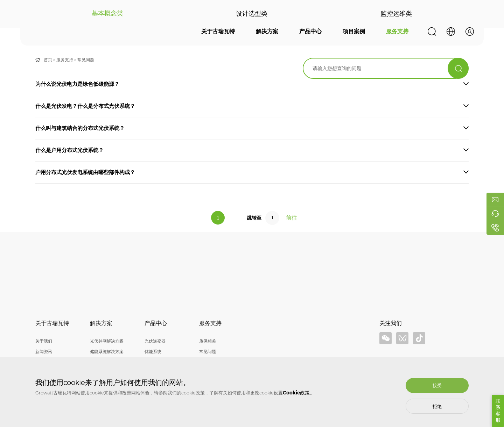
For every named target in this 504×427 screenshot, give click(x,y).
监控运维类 (397, 14)
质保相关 (208, 341)
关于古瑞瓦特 (218, 31)
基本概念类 (107, 14)
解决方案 (267, 31)
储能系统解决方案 (107, 352)
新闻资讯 (44, 352)
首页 (48, 60)
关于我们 (44, 341)
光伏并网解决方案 (107, 341)
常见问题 (86, 60)
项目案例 (354, 31)
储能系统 (153, 352)
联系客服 (498, 411)
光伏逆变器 (155, 341)
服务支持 (397, 31)
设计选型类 (252, 14)
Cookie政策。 (299, 393)
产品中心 (310, 31)
